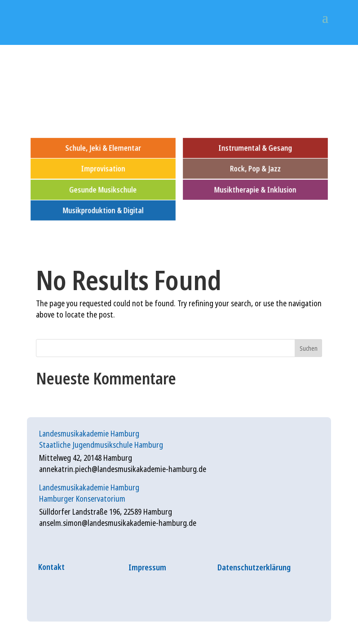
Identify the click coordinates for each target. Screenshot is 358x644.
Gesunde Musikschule (103, 189)
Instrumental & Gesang (255, 148)
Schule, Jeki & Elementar (103, 148)
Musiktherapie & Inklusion (255, 189)
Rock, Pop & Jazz (255, 169)
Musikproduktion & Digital (103, 210)
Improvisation (103, 169)
